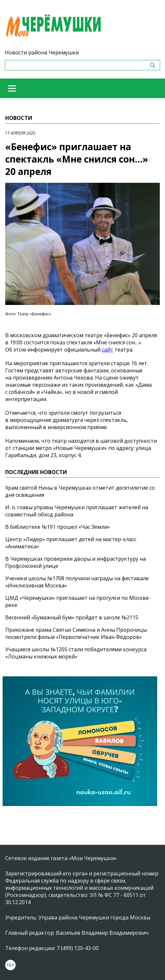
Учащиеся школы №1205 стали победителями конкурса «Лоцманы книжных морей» (76, 653)
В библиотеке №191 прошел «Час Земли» (58, 527)
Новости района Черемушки (42, 52)
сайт (108, 350)
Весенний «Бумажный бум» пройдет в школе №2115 (72, 617)
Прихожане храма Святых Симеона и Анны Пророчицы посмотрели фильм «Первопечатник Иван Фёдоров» (76, 633)
